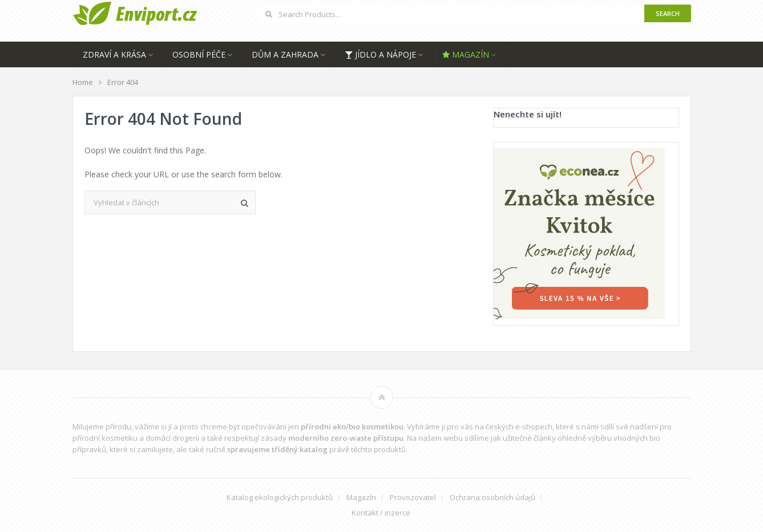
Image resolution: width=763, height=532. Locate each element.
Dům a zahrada (285, 54)
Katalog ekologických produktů (280, 498)
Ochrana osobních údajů (492, 498)
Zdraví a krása (114, 54)
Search (668, 13)
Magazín (466, 54)
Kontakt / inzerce (381, 513)
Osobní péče (199, 54)
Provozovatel (413, 498)
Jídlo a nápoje (380, 54)
